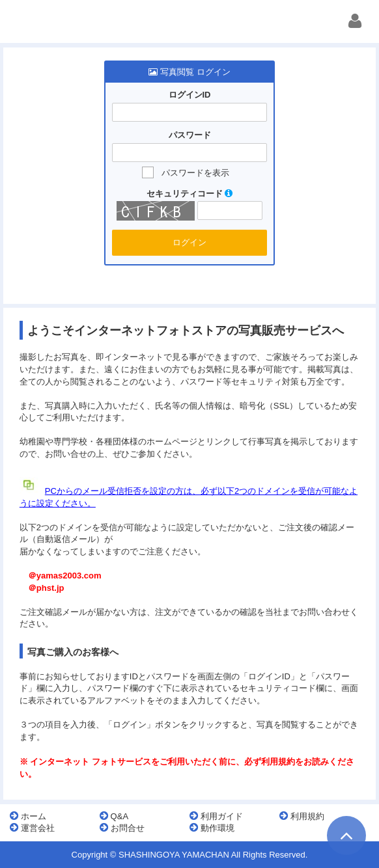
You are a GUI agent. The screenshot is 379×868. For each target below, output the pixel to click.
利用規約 (302, 816)
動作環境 (212, 828)
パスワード (190, 135)
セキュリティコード (190, 194)
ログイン (189, 242)
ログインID (190, 95)
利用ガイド (216, 816)
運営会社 (32, 828)
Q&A (114, 816)
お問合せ (122, 828)
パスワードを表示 (195, 173)
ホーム (28, 816)
